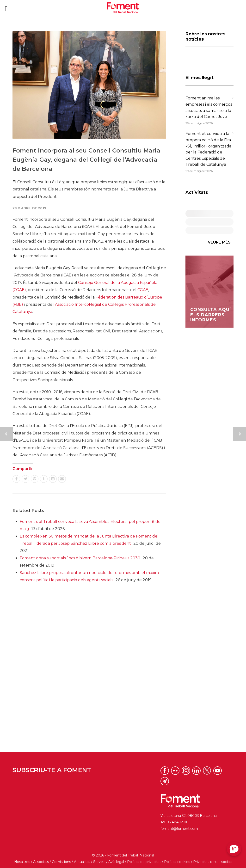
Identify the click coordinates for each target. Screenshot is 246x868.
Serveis (99, 862)
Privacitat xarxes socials (213, 862)
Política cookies (177, 862)
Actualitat (82, 862)
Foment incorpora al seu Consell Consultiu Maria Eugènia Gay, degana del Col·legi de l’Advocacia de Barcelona (86, 160)
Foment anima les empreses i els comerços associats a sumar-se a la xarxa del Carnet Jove (209, 107)
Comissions (61, 862)
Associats (41, 862)
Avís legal (116, 862)
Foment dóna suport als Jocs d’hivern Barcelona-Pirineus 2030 (80, 558)
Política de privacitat (144, 862)
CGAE (143, 290)
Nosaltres (22, 862)
